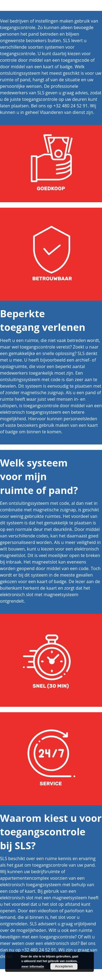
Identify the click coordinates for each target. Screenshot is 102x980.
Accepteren (64, 966)
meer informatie (33, 966)
